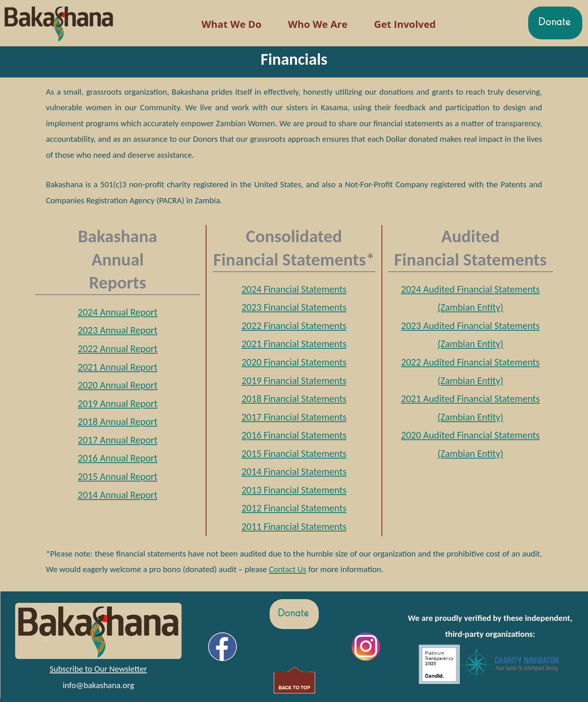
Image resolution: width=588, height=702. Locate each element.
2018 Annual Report (118, 421)
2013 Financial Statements (294, 490)
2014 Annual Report (118, 495)
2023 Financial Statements (294, 307)
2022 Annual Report (118, 349)
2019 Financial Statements (294, 381)
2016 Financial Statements (294, 435)
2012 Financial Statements (294, 508)
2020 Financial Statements (294, 362)
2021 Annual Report (118, 367)
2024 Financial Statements (294, 289)
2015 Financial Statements (294, 453)
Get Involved (405, 24)
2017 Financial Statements (294, 417)
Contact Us (287, 569)
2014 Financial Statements (294, 471)
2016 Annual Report (118, 458)
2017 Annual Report (118, 440)
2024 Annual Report (118, 312)
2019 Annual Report (118, 403)
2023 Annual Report (118, 330)
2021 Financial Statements (294, 344)
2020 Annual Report (118, 385)
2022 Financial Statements (294, 326)
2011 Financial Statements (294, 526)
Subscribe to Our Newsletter (98, 669)
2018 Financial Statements (294, 399)
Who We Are (318, 24)
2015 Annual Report (118, 476)
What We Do (232, 24)
